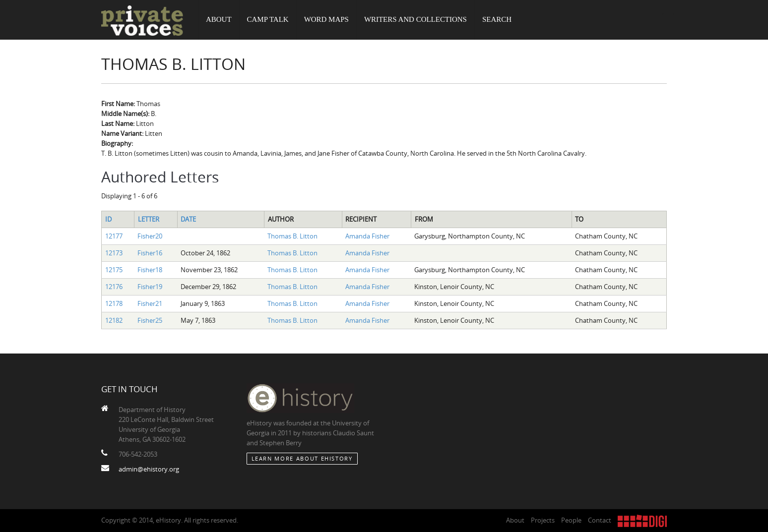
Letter (149, 219)
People (571, 520)
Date (188, 219)
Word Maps (326, 20)
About (219, 20)
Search (497, 20)
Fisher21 (150, 303)
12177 (114, 236)
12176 (114, 287)
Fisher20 (150, 236)
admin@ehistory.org (149, 469)
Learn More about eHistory (302, 458)
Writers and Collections (416, 20)
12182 (114, 320)
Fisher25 (150, 320)
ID (108, 219)
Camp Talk (268, 20)
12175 (114, 270)
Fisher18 (150, 270)
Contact (600, 520)
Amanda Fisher (367, 236)
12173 (114, 253)
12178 (114, 303)
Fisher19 (150, 287)
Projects (543, 520)
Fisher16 (150, 253)
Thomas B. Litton (292, 236)
